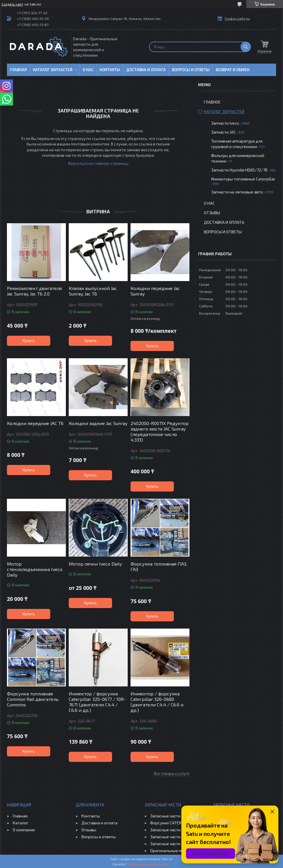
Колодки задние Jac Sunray (98, 423)
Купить (29, 341)
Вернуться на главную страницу (98, 163)
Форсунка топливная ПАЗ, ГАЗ (159, 566)
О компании (24, 830)
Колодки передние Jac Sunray (155, 291)
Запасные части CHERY (172, 844)
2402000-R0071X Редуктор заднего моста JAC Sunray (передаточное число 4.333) (160, 431)
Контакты (110, 70)
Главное (212, 102)
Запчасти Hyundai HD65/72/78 (239, 170)
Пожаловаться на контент (149, 864)
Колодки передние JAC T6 (35, 423)
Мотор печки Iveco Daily (95, 564)
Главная (18, 70)
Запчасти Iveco (225, 123)
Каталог (21, 823)
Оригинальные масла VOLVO (177, 851)
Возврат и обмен (233, 70)
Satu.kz (167, 859)
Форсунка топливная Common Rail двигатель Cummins (33, 699)
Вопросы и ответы (191, 70)
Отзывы (212, 213)
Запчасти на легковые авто (237, 192)
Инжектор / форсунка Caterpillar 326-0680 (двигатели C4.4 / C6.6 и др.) (157, 702)
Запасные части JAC (169, 830)
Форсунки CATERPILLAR (172, 823)
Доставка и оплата (146, 70)
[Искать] (246, 47)
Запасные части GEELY (171, 837)
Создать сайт (12, 4)
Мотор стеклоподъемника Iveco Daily (35, 569)
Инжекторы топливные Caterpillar (243, 179)
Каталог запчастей (53, 70)
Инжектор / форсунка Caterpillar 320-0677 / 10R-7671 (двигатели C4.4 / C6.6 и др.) (97, 702)
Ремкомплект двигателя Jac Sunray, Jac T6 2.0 (34, 291)
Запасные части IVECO (171, 816)
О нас (88, 70)
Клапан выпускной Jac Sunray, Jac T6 (93, 291)
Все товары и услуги (172, 773)
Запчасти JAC (224, 132)
